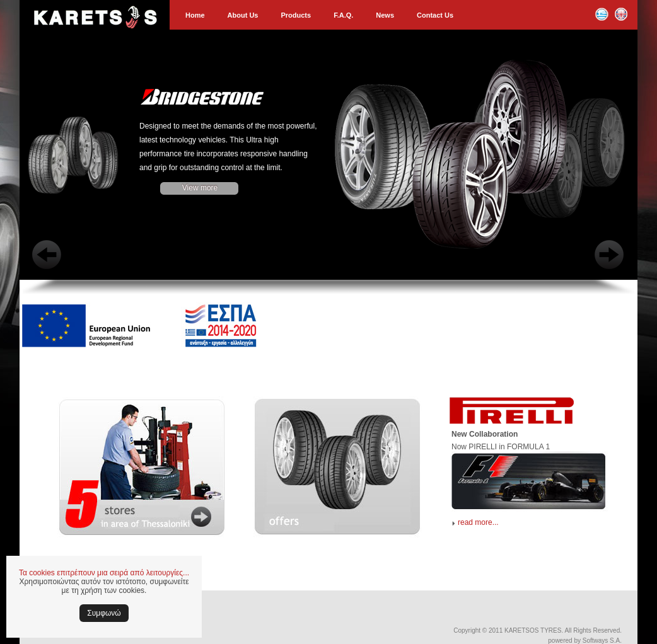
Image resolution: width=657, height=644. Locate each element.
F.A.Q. (343, 15)
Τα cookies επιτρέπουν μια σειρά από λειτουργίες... (104, 573)
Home (195, 15)
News (385, 15)
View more (200, 188)
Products (296, 15)
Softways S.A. (602, 641)
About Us (243, 15)
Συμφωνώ (104, 613)
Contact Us (435, 15)
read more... (478, 522)
